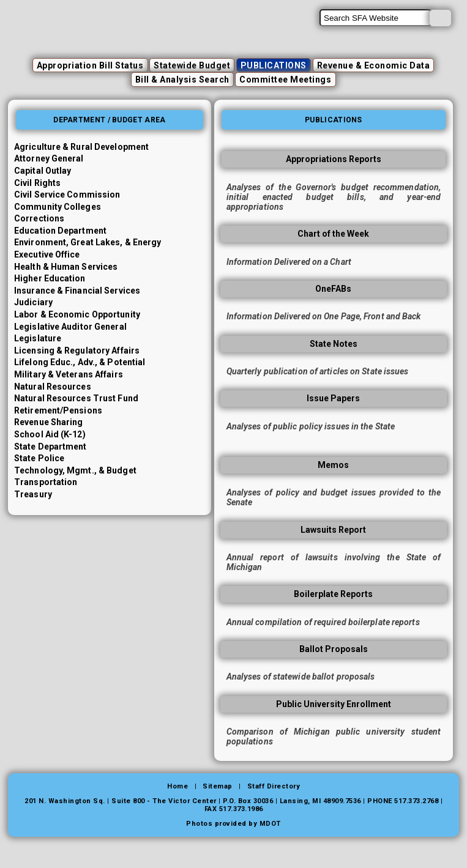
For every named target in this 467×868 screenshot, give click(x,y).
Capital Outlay (43, 171)
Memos (333, 465)
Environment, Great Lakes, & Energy (88, 242)
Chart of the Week (333, 234)
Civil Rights (37, 183)
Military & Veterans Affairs (69, 374)
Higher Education (50, 278)
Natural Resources (53, 387)
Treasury (33, 494)
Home (177, 786)
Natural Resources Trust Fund (76, 398)
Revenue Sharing (49, 422)
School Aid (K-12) (50, 434)
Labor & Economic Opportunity (77, 314)
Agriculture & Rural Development (81, 147)
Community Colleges (58, 207)
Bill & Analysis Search (182, 80)
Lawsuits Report (333, 530)
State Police (39, 458)
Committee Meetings (285, 80)
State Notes (334, 344)
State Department (50, 447)
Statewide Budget (192, 65)
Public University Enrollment (334, 704)
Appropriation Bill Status (90, 65)
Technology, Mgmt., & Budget (75, 470)
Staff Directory (274, 786)
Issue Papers (333, 398)
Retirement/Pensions (58, 410)
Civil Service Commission (67, 195)
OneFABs (333, 289)
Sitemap (218, 786)
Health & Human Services (66, 267)
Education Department (60, 231)
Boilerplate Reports (333, 594)
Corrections (39, 218)
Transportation (46, 482)
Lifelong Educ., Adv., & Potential (80, 362)
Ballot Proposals (334, 649)
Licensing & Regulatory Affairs (77, 351)
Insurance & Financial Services (77, 291)
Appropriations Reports (334, 159)
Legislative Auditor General (70, 327)
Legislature (38, 338)
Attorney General (49, 158)
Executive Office (47, 254)
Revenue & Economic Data (374, 65)
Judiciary (33, 302)
